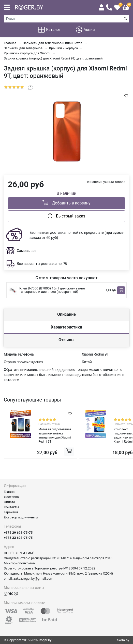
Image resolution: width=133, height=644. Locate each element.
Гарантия (11, 512)
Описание (66, 314)
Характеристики (66, 327)
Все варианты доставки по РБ (42, 264)
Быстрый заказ (66, 216)
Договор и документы (21, 517)
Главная (10, 492)
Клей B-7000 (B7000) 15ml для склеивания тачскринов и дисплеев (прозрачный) (52, 290)
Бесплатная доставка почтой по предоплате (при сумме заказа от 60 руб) (77, 235)
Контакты (11, 507)
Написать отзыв (49, 424)
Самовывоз (27, 251)
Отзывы (66, 340)
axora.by (123, 640)
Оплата (9, 502)
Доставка (11, 497)
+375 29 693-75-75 (18, 533)
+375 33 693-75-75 (18, 538)
